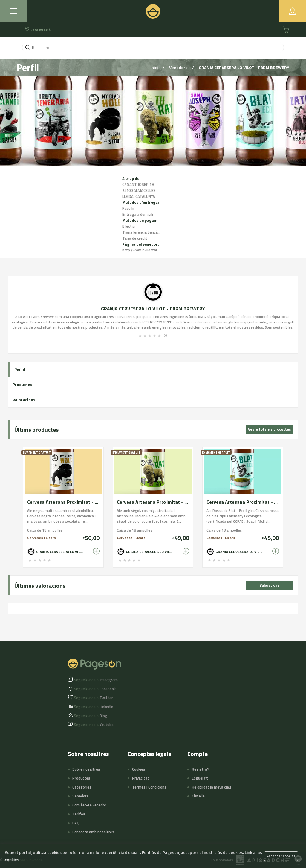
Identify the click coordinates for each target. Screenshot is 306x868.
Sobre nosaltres (86, 769)
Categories (82, 787)
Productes (22, 384)
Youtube (94, 725)
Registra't (201, 769)
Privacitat (141, 778)
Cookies (139, 769)
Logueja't (200, 778)
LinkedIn (94, 707)
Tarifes (79, 814)
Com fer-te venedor (89, 805)
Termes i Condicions (149, 787)
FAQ (76, 823)
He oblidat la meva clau (211, 787)
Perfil (20, 369)
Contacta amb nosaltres (93, 832)
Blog (91, 716)
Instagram (96, 680)
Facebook (95, 689)
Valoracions (24, 400)
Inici (154, 67)
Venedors (179, 67)
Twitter (93, 698)
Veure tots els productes (270, 429)
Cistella (198, 796)
